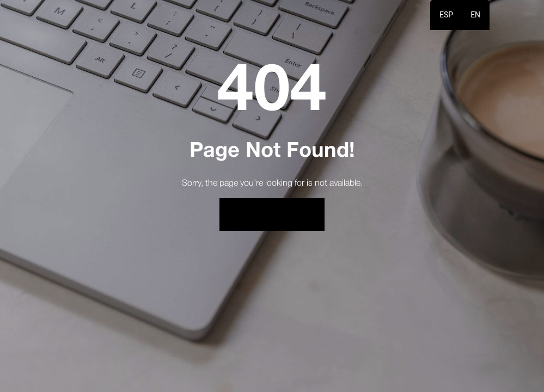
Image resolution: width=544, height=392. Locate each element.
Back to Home (272, 214)
